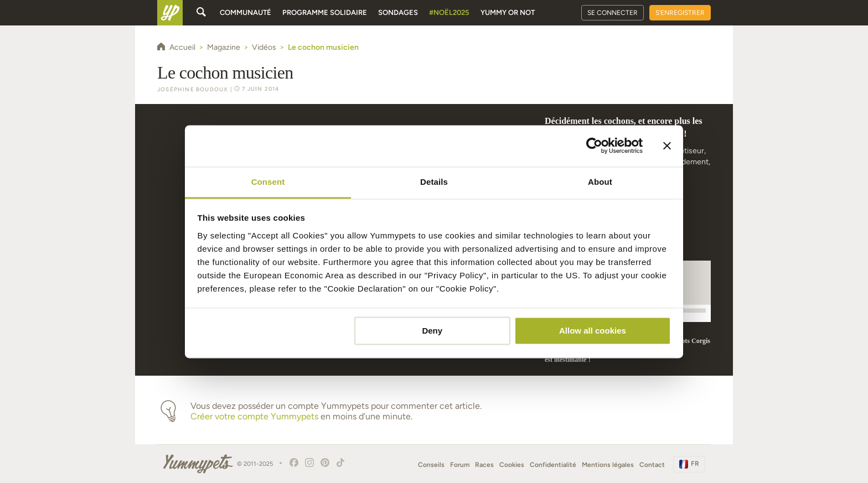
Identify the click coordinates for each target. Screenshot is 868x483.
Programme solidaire (325, 12)
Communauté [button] (246, 12)
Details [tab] (434, 182)
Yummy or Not (508, 12)
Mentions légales (608, 465)
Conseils (431, 465)
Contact (652, 465)
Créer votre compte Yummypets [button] (254, 416)
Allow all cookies (593, 331)
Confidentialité (553, 465)
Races (484, 465)
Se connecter (613, 13)
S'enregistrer (680, 13)
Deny (432, 331)
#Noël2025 (449, 12)
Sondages (398, 12)
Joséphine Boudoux (193, 89)
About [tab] (600, 182)
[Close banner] (667, 146)
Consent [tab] (268, 182)
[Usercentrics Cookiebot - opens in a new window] (594, 146)
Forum (460, 465)
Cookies (512, 465)
